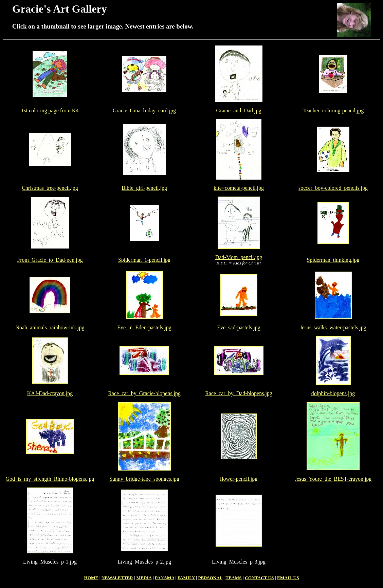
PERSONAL (210, 578)
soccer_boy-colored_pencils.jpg (333, 188)
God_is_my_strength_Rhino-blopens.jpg (50, 479)
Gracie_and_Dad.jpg (239, 111)
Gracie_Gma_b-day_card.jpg (144, 111)
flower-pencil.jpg (239, 479)
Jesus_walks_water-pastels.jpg (333, 327)
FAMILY (186, 578)
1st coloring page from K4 (50, 111)
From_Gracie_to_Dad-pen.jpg (50, 260)
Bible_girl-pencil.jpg (144, 188)
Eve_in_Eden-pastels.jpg (144, 327)
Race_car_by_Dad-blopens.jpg (239, 393)
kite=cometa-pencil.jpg (239, 188)
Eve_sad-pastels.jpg (239, 327)
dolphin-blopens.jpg (333, 393)
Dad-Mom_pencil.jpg (239, 257)
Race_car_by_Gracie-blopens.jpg (144, 393)
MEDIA (144, 578)
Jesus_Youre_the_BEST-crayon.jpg (333, 479)
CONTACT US (259, 578)
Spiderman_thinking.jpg (333, 260)
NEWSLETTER (117, 578)
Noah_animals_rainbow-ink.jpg (50, 327)
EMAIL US (288, 578)
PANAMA (165, 578)
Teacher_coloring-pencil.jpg (333, 111)
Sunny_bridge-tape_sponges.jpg (144, 479)
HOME (91, 578)
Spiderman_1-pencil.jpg (144, 260)
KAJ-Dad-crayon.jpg (50, 393)
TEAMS (233, 578)
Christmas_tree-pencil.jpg (50, 188)
